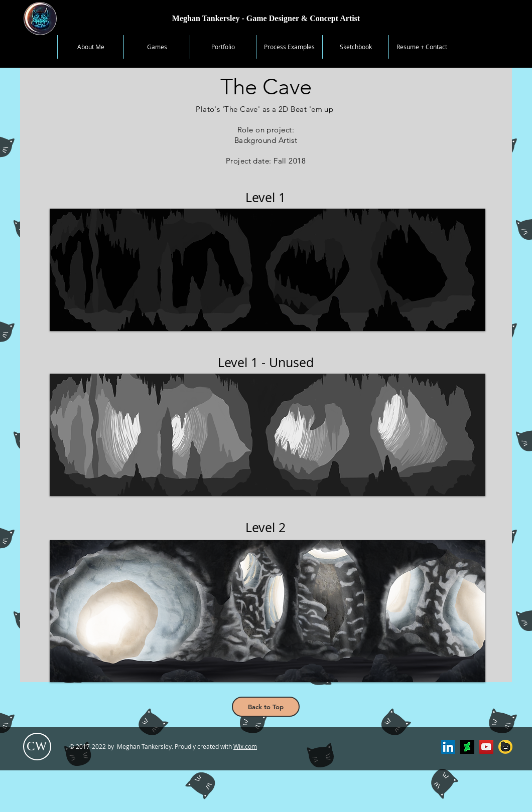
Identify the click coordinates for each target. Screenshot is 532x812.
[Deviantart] (467, 747)
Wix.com (245, 746)
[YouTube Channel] (486, 747)
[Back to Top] (266, 707)
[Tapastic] (505, 747)
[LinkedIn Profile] (448, 747)
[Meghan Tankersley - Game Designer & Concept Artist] (266, 19)
